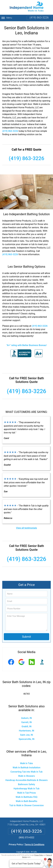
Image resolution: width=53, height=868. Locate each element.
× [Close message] (41, 861)
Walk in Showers (27, 776)
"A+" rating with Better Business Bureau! (27, 345)
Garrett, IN (26, 722)
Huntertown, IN (27, 731)
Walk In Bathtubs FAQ (27, 797)
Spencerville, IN (26, 739)
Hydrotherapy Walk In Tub (26, 789)
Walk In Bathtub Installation (26, 768)
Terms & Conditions (34, 845)
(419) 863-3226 (39, 18)
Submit (26, 637)
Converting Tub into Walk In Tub (26, 772)
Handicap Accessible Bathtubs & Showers (26, 780)
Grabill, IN (27, 726)
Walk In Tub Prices (27, 793)
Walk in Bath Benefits (27, 801)
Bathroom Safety (27, 784)
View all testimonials (26, 528)
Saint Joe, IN (26, 735)
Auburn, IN (26, 718)
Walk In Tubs (26, 763)
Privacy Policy (16, 845)
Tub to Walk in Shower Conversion (27, 805)
